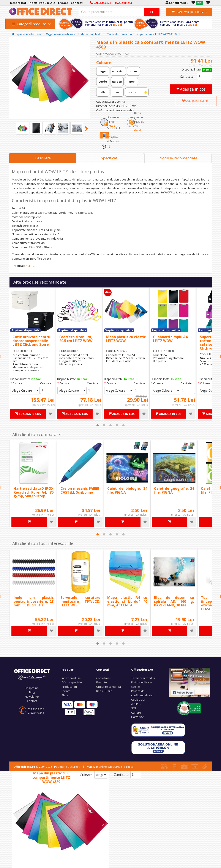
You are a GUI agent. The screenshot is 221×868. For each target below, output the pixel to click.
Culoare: (18, 383)
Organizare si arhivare (61, 34)
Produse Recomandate (178, 158)
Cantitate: (187, 76)
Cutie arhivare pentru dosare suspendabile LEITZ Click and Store (31, 341)
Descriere (43, 158)
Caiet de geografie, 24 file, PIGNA (174, 490)
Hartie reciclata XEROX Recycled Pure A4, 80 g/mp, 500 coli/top (34, 492)
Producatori (69, 687)
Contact (32, 701)
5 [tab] (123, 425)
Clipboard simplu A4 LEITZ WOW (170, 339)
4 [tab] (117, 425)
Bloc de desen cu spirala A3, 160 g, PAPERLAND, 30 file (174, 601)
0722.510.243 (36, 713)
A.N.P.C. (136, 704)
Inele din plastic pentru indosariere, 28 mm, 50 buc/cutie (34, 601)
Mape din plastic (91, 34)
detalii (111, 126)
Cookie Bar (138, 700)
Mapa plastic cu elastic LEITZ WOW (126, 339)
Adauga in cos (191, 89)
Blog (32, 692)
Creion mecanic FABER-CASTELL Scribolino (80, 490)
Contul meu (104, 678)
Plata (65, 695)
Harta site (138, 717)
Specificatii (110, 158)
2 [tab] (104, 425)
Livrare (66, 691)
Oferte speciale (72, 682)
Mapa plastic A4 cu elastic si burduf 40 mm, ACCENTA (127, 601)
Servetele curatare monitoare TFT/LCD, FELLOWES (80, 601)
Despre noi (32, 688)
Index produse (71, 678)
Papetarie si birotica (26, 34)
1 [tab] (98, 425)
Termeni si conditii (143, 678)
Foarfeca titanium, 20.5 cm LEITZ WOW (76, 339)
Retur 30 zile (104, 691)
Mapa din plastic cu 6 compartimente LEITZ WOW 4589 (142, 34)
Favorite (102, 682)
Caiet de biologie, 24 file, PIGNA (127, 490)
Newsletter (32, 697)
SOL (134, 708)
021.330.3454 (36, 709)
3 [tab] (110, 425)
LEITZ (31, 266)
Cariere (136, 713)
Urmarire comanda (109, 687)
